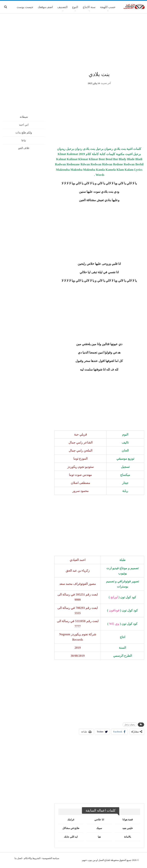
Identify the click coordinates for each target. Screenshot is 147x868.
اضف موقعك (45, 7)
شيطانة (24, 117)
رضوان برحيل (130, 725)
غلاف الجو (24, 148)
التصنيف (62, 7)
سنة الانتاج (89, 7)
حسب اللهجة (108, 7)
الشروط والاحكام (32, 858)
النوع (75, 7)
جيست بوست (25, 7)
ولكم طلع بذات (24, 133)
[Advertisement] (73, 42)
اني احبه (24, 125)
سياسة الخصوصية (51, 858)
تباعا (24, 140)
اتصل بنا (18, 858)
